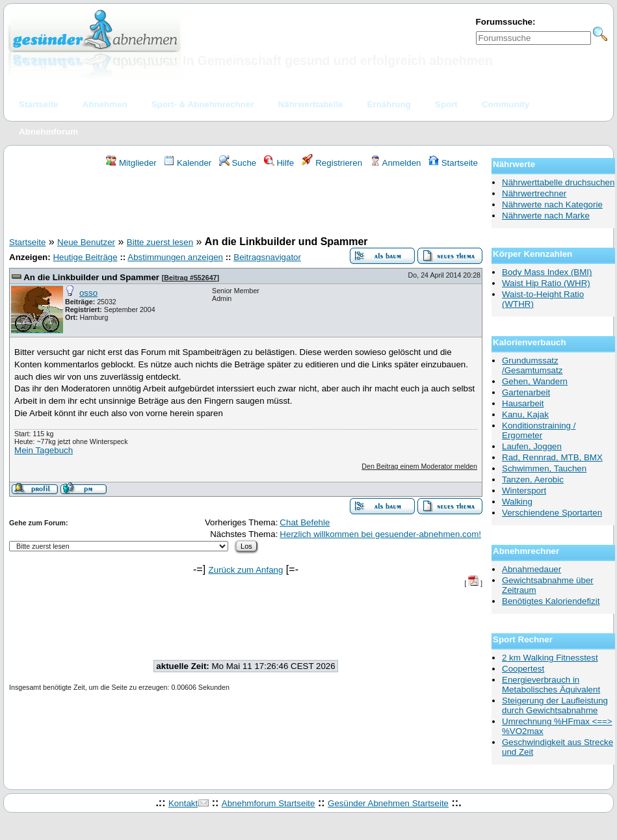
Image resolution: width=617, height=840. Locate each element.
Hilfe (279, 163)
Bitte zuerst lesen (160, 242)
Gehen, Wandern (535, 381)
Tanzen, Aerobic (533, 479)
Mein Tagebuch (44, 450)
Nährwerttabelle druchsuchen (558, 182)
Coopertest (523, 669)
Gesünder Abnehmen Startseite (388, 803)
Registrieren (332, 163)
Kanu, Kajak (525, 414)
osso (88, 293)
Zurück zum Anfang (246, 570)
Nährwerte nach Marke (546, 216)
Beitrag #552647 (190, 278)
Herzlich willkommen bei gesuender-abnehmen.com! (380, 534)
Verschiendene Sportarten (552, 513)
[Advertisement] (246, 204)
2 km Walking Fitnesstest (550, 658)
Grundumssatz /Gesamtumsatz (532, 365)
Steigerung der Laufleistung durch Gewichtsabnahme (555, 705)
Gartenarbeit (526, 392)
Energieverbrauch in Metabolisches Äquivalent (551, 685)
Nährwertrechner (534, 193)
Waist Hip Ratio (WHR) (546, 283)
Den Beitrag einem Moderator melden (419, 466)
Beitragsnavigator (267, 257)
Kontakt (183, 803)
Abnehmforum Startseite (269, 803)
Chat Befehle (305, 522)
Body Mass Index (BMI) (547, 272)
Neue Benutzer (86, 242)
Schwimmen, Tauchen (544, 468)
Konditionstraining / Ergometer (539, 430)
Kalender (188, 163)
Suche (238, 163)
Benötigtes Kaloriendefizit (551, 601)
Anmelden (396, 163)
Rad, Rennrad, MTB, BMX (552, 457)
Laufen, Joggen (532, 446)
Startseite (453, 163)
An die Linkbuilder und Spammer (91, 277)
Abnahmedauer (532, 569)
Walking (517, 502)
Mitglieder (131, 163)
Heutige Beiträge (85, 257)
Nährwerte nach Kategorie (552, 204)
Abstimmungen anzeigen (175, 257)
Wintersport (524, 491)
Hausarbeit (523, 403)
